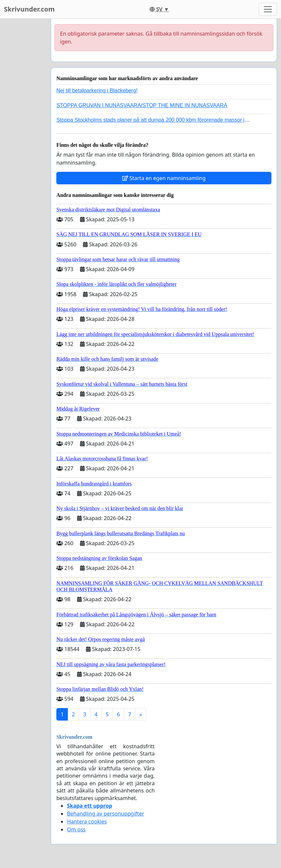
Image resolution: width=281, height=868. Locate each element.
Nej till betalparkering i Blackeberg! (97, 91)
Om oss (76, 829)
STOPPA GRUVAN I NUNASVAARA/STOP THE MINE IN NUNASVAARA (142, 105)
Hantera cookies (87, 821)
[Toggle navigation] (268, 9)
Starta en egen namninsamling (164, 178)
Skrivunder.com (29, 9)
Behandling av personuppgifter (106, 814)
